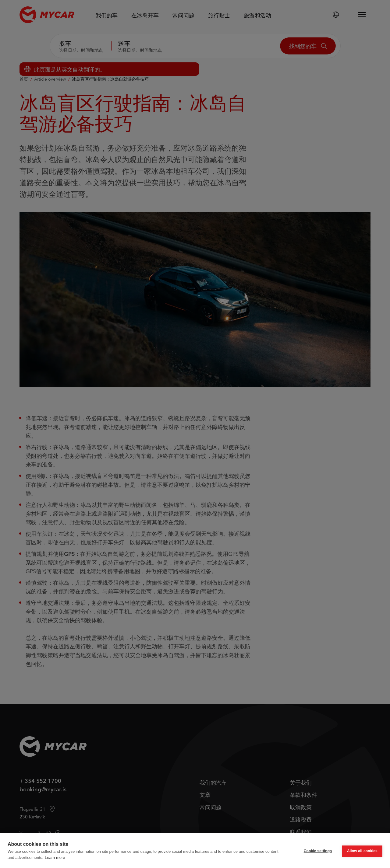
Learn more (55, 858)
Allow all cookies (362, 851)
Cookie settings (318, 851)
